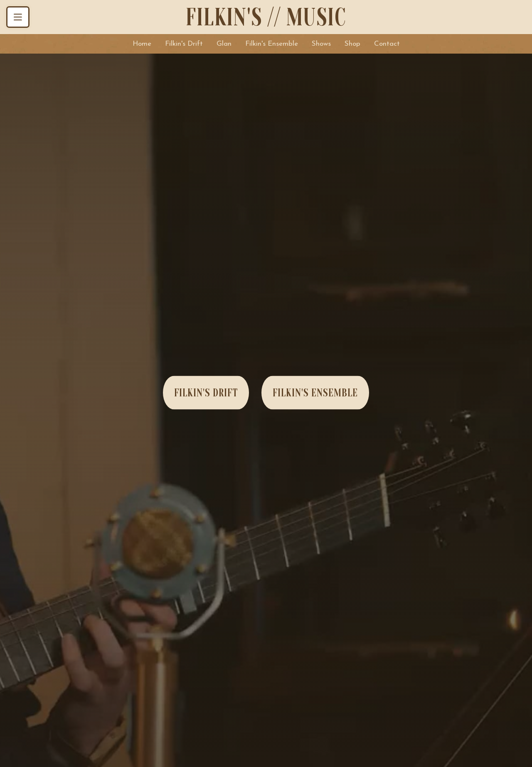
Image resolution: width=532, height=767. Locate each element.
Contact (387, 44)
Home (142, 44)
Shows (321, 44)
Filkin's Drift (184, 44)
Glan (224, 44)
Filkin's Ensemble (272, 44)
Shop (352, 44)
